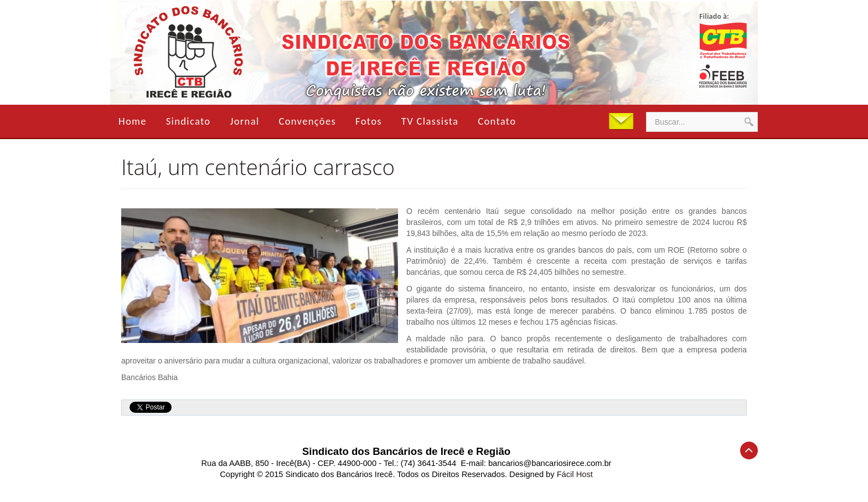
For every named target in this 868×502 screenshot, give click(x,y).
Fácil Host (575, 474)
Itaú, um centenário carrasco (258, 167)
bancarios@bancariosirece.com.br (550, 463)
